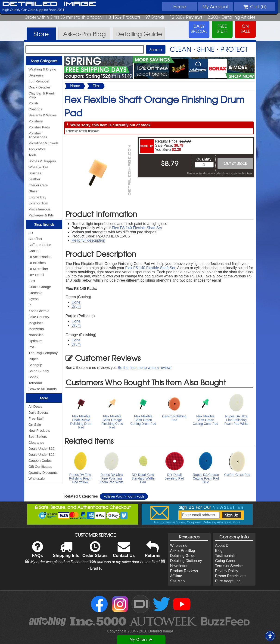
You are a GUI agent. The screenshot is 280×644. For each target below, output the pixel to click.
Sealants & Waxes (43, 115)
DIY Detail (36, 275)
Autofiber (35, 239)
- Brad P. (95, 568)
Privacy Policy (227, 571)
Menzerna (36, 329)
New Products (39, 430)
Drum (76, 306)
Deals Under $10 (42, 448)
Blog (219, 551)
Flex (32, 281)
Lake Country (39, 317)
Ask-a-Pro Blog (183, 551)
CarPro (34, 251)
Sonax (33, 377)
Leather (34, 179)
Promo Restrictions (231, 576)
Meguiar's (36, 323)
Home (180, 6)
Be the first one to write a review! (145, 368)
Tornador (35, 383)
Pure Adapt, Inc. (228, 581)
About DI (222, 545)
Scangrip (35, 365)
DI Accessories (40, 257)
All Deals (35, 406)
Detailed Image (49, 4)
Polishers (36, 121)
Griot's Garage (40, 287)
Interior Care (38, 185)
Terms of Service (229, 566)
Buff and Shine (40, 245)
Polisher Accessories (38, 135)
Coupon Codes (40, 460)
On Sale (35, 424)
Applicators (37, 149)
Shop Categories (44, 61)
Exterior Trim (38, 203)
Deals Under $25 (42, 454)
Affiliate (176, 576)
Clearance (36, 442)
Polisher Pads (39, 127)
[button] (270, 636)
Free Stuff (36, 418)
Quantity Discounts (43, 472)
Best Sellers (38, 436)
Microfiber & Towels (44, 143)
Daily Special (39, 412)
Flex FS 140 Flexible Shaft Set (137, 228)
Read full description (88, 240)
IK (30, 305)
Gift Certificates (40, 466)
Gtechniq (35, 293)
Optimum (36, 341)
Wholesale (37, 478)
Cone (76, 302)
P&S (32, 347)
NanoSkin (36, 335)
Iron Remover (39, 81)
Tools (33, 155)
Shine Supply (39, 371)
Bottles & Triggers (42, 161)
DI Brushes (37, 263)
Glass (33, 191)
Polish (33, 103)
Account (215, 6)
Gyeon (34, 299)
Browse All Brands (43, 389)
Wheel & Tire (38, 167)
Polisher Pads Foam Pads (124, 496)
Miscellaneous (39, 209)
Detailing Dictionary (186, 561)
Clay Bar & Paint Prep (41, 95)
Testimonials (225, 556)
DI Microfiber (38, 269)
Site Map (177, 581)
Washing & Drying (42, 69)
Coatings (35, 109)
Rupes (33, 359)
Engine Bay (37, 197)
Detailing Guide (183, 556)
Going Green (226, 561)
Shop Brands (44, 224)
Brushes (35, 173)
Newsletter (179, 566)
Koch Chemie (39, 311)
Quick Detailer (39, 87)
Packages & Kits (41, 215)
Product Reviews (184, 571)
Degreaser (37, 75)
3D (31, 233)
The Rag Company (43, 353)
